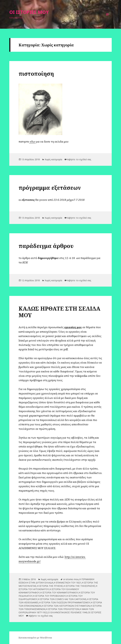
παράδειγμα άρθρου (46, 246)
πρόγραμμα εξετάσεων (50, 188)
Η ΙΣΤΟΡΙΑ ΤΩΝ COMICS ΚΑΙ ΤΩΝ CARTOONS (62, 599)
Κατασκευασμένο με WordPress (35, 638)
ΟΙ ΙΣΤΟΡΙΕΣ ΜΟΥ (29, 12)
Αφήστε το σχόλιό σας (79, 159)
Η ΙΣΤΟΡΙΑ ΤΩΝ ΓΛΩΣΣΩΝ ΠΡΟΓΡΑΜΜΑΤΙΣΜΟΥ (65, 602)
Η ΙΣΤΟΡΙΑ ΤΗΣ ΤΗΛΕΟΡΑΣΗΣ (79, 586)
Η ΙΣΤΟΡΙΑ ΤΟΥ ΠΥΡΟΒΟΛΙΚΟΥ (49, 596)
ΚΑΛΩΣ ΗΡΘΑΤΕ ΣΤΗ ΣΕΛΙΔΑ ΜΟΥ (59, 312)
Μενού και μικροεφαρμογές (107, 19)
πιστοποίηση (36, 74)
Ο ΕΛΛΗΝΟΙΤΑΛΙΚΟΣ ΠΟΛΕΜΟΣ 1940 (68, 612)
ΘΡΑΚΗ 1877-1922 (38, 612)
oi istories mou (71, 579)
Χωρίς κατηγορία (53, 159)
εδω (32, 142)
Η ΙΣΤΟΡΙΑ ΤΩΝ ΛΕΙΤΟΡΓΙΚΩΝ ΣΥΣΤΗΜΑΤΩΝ (66, 606)
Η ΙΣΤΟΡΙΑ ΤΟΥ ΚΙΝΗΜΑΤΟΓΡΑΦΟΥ (59, 593)
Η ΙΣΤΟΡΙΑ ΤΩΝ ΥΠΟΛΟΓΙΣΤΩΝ (62, 609)
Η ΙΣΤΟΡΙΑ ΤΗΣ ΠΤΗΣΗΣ (50, 586)
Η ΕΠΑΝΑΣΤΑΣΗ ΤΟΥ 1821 (67, 583)
